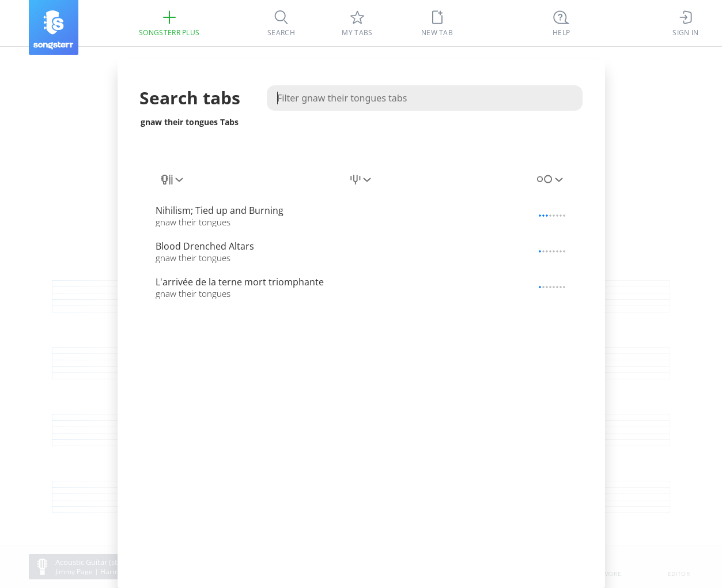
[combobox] (173, 180)
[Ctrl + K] (561, 23)
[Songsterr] (54, 27)
